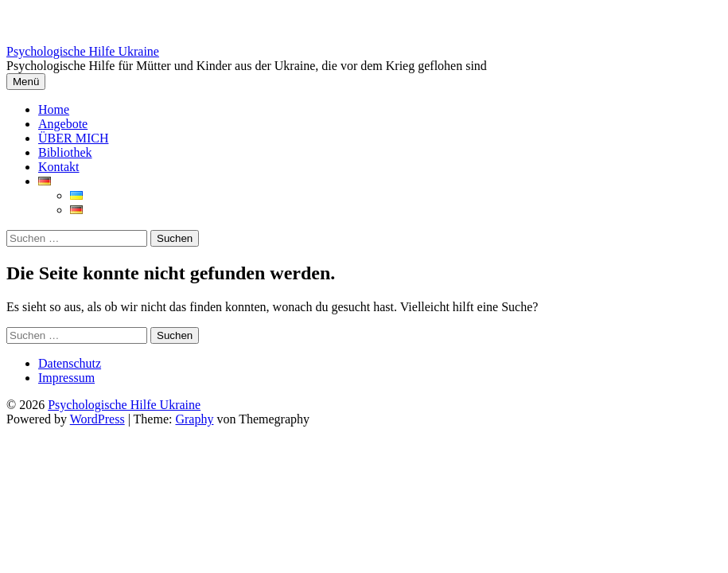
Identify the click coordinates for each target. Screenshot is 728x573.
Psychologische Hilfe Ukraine (83, 51)
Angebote (63, 124)
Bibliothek (65, 152)
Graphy (194, 419)
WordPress (97, 419)
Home (54, 109)
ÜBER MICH (73, 138)
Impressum (66, 378)
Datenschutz (70, 363)
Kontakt (59, 167)
